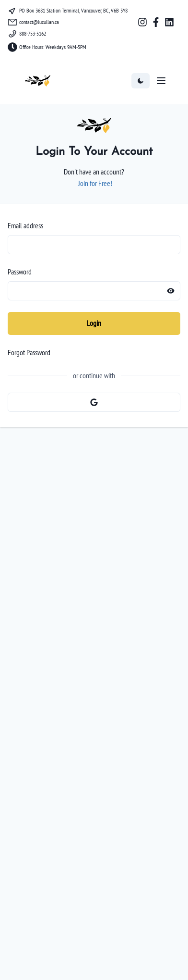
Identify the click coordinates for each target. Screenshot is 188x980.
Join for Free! (95, 183)
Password (20, 272)
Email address (25, 225)
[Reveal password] (171, 291)
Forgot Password (29, 352)
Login (94, 323)
